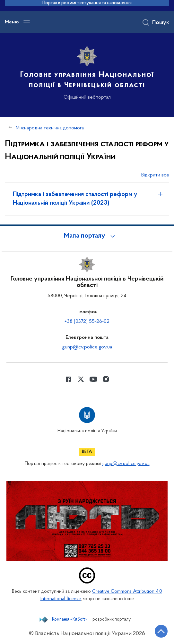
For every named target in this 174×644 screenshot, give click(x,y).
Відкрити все (155, 175)
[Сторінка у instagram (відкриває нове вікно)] (106, 379)
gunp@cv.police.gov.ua (87, 347)
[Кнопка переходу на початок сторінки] (161, 631)
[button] (87, 236)
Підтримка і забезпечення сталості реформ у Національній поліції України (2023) (75, 199)
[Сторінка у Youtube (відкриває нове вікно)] (93, 379)
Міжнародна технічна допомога (50, 128)
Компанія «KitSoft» (70, 620)
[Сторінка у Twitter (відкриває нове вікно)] (81, 379)
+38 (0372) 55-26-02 (87, 322)
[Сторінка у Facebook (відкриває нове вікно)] (68, 379)
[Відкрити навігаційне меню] (27, 22)
